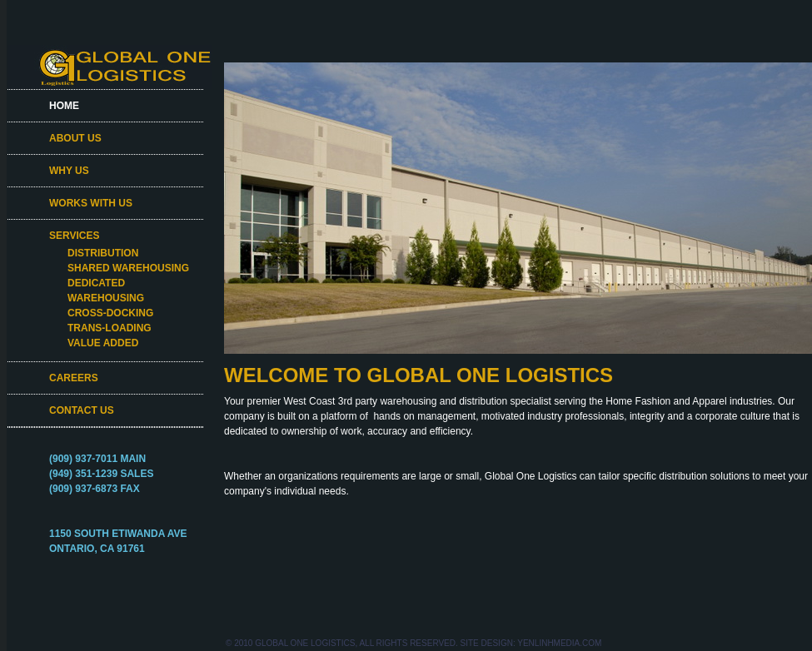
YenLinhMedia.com (559, 643)
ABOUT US (75, 138)
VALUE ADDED (103, 343)
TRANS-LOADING (110, 328)
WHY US (69, 171)
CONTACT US (82, 410)
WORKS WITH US (91, 203)
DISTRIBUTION (103, 253)
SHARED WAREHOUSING (128, 268)
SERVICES (74, 236)
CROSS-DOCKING (110, 313)
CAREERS (74, 378)
